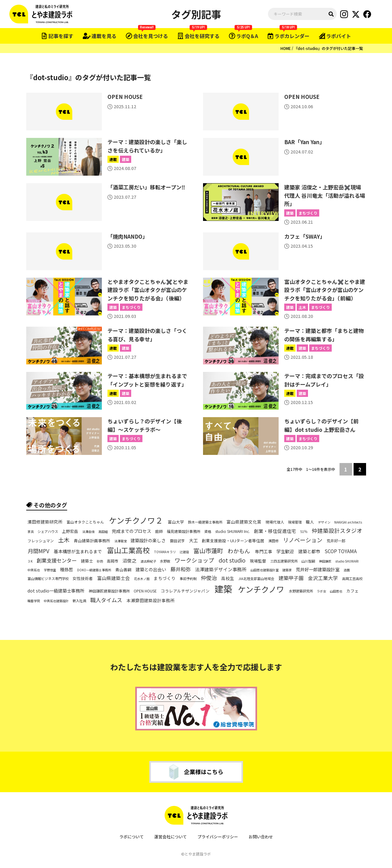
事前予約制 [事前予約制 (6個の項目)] (188, 579)
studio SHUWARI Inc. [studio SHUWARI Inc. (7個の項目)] (233, 531)
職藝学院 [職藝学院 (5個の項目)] (34, 601)
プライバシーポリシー (218, 837)
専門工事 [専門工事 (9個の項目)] (264, 551)
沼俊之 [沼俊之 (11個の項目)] (129, 561)
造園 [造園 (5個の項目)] (347, 570)
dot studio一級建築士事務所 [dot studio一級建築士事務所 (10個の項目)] (56, 591)
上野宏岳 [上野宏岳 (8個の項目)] (70, 531)
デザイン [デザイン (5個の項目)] (324, 522)
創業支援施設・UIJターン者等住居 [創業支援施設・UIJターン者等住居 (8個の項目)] (233, 541)
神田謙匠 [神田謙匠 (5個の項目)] (325, 561)
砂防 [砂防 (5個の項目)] (100, 561)
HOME (286, 48)
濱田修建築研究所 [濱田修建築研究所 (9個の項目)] (45, 522)
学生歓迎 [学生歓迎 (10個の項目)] (285, 551)
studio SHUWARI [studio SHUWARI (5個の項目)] (347, 561)
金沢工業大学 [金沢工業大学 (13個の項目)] (323, 578)
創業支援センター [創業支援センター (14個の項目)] (57, 561)
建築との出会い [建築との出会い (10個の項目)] (151, 569)
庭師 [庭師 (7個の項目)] (159, 531)
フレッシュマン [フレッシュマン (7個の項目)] (41, 540)
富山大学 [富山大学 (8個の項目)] (176, 522)
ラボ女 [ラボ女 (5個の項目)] (321, 591)
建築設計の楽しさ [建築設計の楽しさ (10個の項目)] (148, 540)
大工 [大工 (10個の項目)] (193, 540)
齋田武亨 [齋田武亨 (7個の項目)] (177, 540)
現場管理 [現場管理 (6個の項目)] (295, 522)
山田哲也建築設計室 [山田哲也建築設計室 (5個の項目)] (265, 570)
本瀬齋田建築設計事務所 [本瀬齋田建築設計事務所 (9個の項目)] (151, 601)
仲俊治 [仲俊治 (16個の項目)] (209, 578)
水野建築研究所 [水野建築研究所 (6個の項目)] (301, 591)
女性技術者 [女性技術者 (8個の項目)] (83, 578)
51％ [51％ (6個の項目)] (304, 532)
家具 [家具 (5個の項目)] (31, 532)
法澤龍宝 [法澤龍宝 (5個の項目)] (121, 541)
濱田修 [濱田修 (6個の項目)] (273, 541)
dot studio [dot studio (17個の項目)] (232, 560)
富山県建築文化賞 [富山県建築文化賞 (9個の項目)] (244, 522)
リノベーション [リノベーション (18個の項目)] (303, 540)
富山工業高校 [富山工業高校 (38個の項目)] (128, 550)
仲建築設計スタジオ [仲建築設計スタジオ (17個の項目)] (337, 531)
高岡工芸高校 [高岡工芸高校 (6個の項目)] (352, 579)
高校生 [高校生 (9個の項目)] (228, 578)
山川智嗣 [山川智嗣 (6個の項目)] (308, 561)
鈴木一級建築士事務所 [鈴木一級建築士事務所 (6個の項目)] (205, 522)
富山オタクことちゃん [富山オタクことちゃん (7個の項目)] (85, 522)
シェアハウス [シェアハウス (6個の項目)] (48, 532)
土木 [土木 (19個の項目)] (64, 540)
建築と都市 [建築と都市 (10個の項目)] (309, 551)
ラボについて (131, 837)
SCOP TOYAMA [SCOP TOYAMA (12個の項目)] (341, 551)
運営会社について (171, 837)
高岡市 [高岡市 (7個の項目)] (112, 561)
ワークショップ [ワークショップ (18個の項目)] (194, 560)
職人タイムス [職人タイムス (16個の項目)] (106, 600)
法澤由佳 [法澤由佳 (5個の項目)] (88, 532)
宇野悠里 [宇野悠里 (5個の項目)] (50, 570)
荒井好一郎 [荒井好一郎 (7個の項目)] (336, 540)
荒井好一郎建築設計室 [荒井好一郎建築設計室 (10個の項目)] (318, 569)
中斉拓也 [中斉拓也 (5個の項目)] (34, 570)
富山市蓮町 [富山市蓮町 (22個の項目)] (208, 551)
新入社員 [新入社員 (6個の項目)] (79, 601)
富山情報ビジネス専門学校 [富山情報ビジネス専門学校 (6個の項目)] (48, 579)
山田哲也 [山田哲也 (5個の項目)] (336, 591)
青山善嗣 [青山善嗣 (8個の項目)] (123, 570)
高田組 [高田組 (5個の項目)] (103, 532)
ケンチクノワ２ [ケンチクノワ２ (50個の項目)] (136, 520)
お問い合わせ (261, 837)
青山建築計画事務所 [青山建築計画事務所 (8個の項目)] (92, 541)
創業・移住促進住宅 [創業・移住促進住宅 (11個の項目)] (275, 531)
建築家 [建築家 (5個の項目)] (287, 570)
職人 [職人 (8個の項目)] (310, 522)
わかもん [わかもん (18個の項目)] (239, 551)
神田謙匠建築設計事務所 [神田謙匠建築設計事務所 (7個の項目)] (109, 591)
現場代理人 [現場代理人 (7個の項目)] (275, 522)
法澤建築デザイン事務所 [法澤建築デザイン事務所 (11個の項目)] (221, 569)
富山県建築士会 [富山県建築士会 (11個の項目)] (114, 578)
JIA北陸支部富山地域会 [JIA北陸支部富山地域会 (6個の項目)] (256, 579)
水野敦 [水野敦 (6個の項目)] (165, 561)
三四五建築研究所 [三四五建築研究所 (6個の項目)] (284, 561)
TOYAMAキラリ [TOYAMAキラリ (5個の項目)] (165, 552)
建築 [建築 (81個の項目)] (223, 589)
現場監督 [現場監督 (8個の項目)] (258, 561)
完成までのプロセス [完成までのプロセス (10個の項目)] (131, 531)
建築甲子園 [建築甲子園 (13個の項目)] (291, 578)
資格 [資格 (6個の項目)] (208, 532)
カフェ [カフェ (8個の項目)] (352, 591)
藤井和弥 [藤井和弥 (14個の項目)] (181, 569)
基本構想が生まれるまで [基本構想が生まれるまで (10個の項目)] (78, 551)
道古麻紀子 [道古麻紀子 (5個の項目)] (148, 561)
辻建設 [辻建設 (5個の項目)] (184, 552)
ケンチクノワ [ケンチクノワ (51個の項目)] (261, 589)
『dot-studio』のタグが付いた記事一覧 (328, 48)
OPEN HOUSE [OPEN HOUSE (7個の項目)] (145, 591)
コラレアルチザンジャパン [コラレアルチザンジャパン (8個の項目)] (185, 591)
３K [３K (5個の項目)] (30, 561)
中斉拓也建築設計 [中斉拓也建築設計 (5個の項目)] (56, 601)
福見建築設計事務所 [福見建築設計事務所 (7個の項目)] (184, 531)
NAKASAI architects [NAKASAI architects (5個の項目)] (348, 522)
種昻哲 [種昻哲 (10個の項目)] (67, 569)
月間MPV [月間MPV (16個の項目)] (39, 551)
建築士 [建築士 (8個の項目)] (87, 561)
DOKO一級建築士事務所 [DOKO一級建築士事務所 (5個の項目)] (94, 570)
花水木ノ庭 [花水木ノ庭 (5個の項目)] (142, 579)
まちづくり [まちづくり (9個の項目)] (165, 578)
